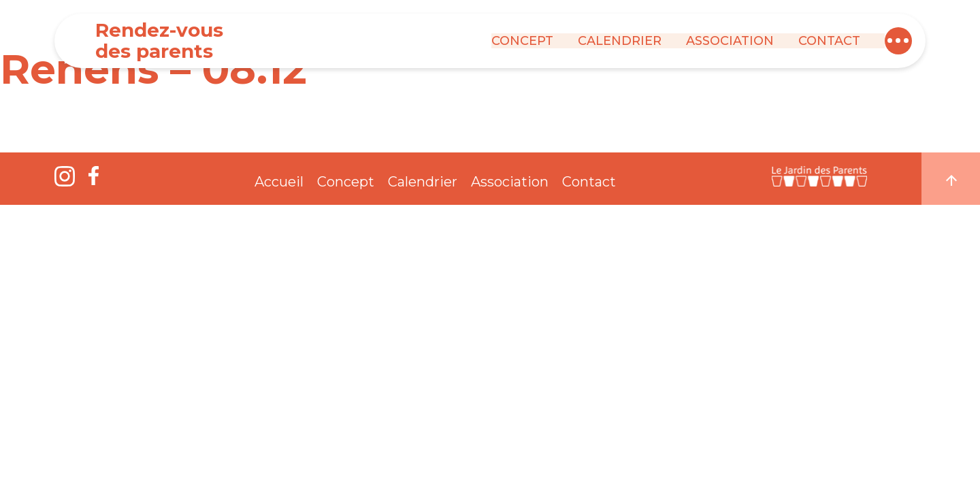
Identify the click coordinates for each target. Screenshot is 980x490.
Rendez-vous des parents (159, 40)
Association (730, 41)
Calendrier (620, 41)
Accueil (279, 182)
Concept (522, 41)
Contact (829, 41)
